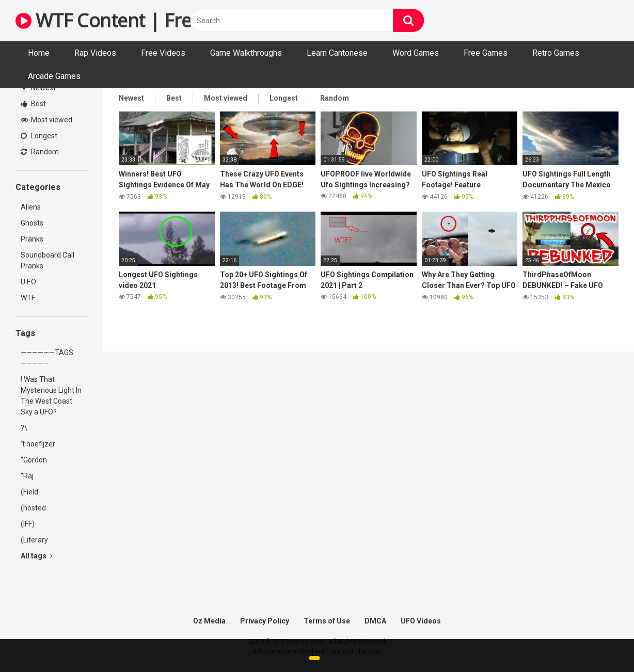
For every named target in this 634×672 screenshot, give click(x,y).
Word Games (416, 53)
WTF (28, 298)
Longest (39, 136)
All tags (37, 556)
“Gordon (34, 460)
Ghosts (32, 223)
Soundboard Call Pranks (47, 260)
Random (40, 152)
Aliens (31, 207)
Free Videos (163, 53)
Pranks (32, 239)
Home (39, 53)
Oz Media (209, 621)
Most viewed (46, 120)
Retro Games (556, 53)
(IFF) (28, 524)
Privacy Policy (265, 621)
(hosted (33, 508)
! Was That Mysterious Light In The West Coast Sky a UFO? (51, 396)
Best (33, 104)
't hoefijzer (38, 444)
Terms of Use (327, 621)
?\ (24, 428)
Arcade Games (54, 76)
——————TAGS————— (47, 358)
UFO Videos (421, 621)
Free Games (486, 53)
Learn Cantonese (337, 53)
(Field (29, 492)
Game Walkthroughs (246, 53)
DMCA (375, 621)
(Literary (34, 540)
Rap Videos (95, 53)
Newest (39, 88)
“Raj (27, 476)
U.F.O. (29, 282)
